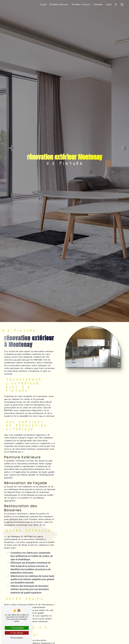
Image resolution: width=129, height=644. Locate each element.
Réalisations (98, 4)
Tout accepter (17, 628)
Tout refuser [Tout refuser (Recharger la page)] (17, 633)
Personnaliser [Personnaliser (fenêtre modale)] (17, 638)
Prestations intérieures (59, 4)
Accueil (43, 4)
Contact (109, 4)
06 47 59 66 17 (122, 4)
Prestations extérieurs (81, 4)
